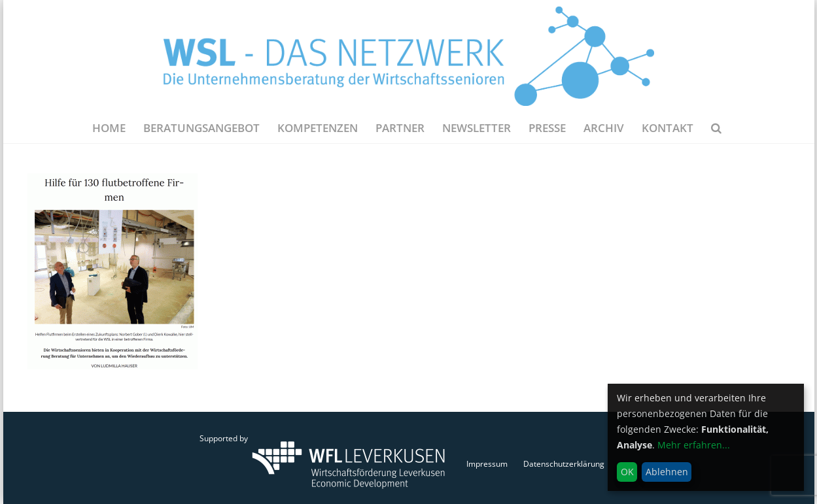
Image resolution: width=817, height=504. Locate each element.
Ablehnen (667, 472)
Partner (400, 128)
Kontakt (668, 128)
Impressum (487, 464)
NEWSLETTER (477, 128)
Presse (547, 128)
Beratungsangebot (201, 128)
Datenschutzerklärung (564, 464)
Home (109, 128)
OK (627, 472)
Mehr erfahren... (694, 445)
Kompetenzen (318, 128)
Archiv (604, 128)
